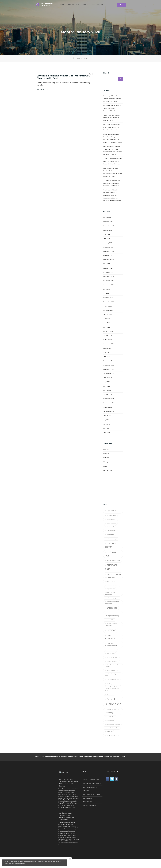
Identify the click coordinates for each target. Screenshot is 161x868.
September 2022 (109, 310)
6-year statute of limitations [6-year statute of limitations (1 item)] (110, 511)
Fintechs (106, 458)
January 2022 (108, 336)
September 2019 (109, 411)
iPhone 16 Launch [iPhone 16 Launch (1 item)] (111, 670)
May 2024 (107, 264)
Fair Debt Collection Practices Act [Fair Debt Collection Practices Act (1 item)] (111, 625)
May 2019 (106, 428)
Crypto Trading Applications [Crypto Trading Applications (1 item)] (110, 593)
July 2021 (106, 352)
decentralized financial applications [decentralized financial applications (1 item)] (112, 603)
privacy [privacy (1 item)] (108, 683)
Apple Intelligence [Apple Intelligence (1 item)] (111, 519)
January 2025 (108, 243)
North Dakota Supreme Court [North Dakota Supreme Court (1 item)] (112, 675)
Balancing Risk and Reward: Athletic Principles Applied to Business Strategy (113, 99)
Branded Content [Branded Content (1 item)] (111, 531)
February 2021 (108, 361)
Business (106, 449)
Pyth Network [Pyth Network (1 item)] (110, 694)
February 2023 (108, 298)
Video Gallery (74, 5)
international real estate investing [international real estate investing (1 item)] (112, 666)
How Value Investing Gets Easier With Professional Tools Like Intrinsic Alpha (112, 127)
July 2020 (106, 382)
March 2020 (107, 390)
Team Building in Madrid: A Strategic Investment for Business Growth (112, 118)
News (105, 466)
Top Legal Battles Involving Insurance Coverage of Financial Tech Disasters (112, 183)
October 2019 (108, 407)
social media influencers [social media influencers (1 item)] (113, 724)
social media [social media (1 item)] (110, 721)
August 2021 (107, 348)
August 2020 (108, 378)
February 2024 (108, 268)
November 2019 (108, 403)
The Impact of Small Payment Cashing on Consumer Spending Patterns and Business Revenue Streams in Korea (112, 195)
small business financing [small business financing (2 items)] (112, 711)
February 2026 (108, 222)
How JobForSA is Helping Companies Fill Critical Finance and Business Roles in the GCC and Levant (113, 150)
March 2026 (107, 218)
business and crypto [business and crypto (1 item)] (112, 539)
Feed (64, 772)
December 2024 (109, 247)
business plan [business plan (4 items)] (111, 567)
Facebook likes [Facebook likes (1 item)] (110, 620)
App (85, 5)
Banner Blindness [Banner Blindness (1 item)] (111, 523)
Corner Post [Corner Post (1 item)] (110, 581)
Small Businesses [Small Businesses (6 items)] (113, 702)
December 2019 (109, 399)
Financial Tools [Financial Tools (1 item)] (110, 654)
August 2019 (107, 416)
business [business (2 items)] (110, 535)
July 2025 (106, 234)
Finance (106, 454)
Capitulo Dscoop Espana (91, 779)
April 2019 (106, 432)
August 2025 (108, 230)
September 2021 (109, 344)
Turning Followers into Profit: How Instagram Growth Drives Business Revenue (113, 161)
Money (106, 462)
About (122, 5)
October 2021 (108, 340)
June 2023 (107, 293)
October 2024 (108, 255)
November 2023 (109, 281)
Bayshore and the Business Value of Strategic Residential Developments (112, 108)
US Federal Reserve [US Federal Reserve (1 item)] (112, 735)
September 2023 (109, 285)
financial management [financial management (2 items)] (111, 644)
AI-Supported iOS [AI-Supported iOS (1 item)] (111, 516)
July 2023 (106, 289)
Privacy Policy (98, 5)
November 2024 (109, 251)
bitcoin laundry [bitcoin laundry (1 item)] (111, 527)
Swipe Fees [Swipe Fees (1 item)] (109, 732)
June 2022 (107, 323)
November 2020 (109, 369)
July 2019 (106, 420)
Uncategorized (108, 470)
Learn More (41, 89)
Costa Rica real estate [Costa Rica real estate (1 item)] (112, 585)
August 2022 (108, 314)
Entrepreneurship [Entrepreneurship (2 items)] (112, 616)
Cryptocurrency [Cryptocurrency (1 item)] (111, 589)
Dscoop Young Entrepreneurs (87, 800)
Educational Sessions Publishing (90, 789)
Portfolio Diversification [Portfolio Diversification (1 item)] (113, 679)
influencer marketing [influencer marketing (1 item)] (112, 657)
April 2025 (107, 239)
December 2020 (109, 365)
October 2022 (108, 306)
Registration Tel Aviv (89, 805)
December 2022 (109, 302)
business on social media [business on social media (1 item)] (113, 560)
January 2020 (108, 395)
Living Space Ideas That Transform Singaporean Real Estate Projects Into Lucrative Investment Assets (113, 138)
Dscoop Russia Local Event (91, 794)
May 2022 (107, 327)
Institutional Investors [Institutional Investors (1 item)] (112, 661)
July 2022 (106, 319)
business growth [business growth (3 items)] (110, 545)
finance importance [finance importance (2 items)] (110, 637)
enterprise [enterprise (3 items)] (112, 608)
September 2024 (109, 260)
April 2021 (106, 357)
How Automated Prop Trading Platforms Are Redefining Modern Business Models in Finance (113, 172)
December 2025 (109, 226)
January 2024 (108, 272)
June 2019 (107, 424)
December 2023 (109, 277)
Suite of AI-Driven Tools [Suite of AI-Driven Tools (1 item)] (113, 728)
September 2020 (109, 373)
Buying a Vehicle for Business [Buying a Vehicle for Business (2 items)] (113, 576)
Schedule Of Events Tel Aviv (92, 783)
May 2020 (107, 386)
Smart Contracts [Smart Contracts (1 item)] (111, 717)
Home (62, 5)
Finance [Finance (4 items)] (111, 630)
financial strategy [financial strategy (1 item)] (111, 650)
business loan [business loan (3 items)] (110, 554)
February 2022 (108, 331)
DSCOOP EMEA (47, 3)
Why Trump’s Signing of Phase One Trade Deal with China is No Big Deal (63, 77)
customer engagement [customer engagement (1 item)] (113, 598)
